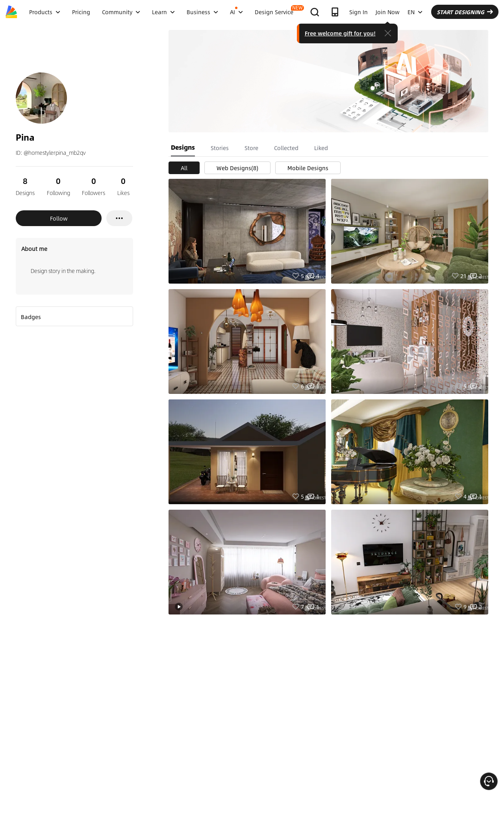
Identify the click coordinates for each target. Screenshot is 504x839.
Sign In (359, 12)
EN (415, 12)
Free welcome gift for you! (340, 33)
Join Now (388, 12)
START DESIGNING (465, 12)
